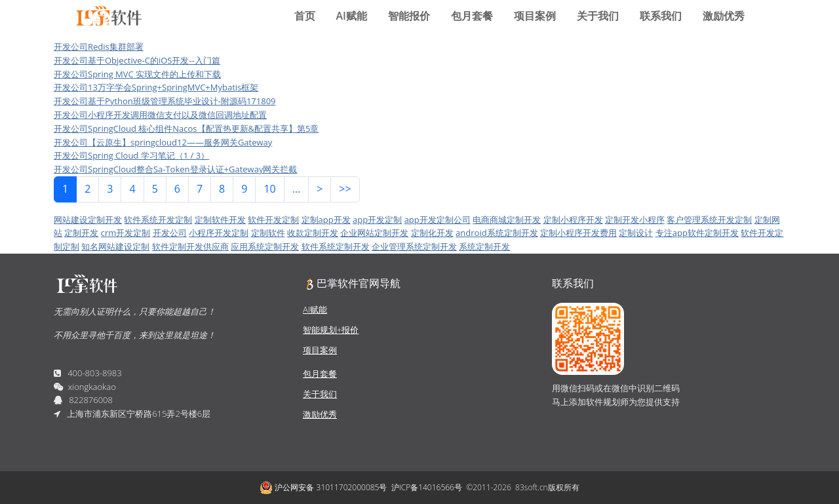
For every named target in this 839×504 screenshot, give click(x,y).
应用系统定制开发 (265, 246)
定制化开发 (432, 233)
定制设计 (636, 233)
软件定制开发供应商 (190, 246)
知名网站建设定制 (115, 246)
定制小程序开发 (573, 220)
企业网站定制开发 (374, 233)
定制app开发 (326, 220)
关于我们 (598, 16)
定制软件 (268, 233)
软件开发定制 (273, 220)
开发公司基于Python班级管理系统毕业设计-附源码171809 (165, 101)
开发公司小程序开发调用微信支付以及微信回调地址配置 (160, 115)
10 (269, 189)
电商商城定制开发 (507, 220)
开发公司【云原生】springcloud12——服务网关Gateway (163, 142)
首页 (305, 16)
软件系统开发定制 (158, 220)
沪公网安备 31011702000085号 (323, 488)
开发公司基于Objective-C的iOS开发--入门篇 (137, 60)
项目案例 (535, 16)
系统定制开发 (484, 246)
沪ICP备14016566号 (427, 487)
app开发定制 (377, 220)
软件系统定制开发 (336, 246)
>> (345, 189)
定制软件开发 (220, 220)
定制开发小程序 (635, 220)
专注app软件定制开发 (697, 233)
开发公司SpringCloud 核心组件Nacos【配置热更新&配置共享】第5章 (186, 128)
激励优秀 (724, 16)
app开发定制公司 (438, 220)
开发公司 (170, 233)
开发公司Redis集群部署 (99, 47)
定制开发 (81, 233)
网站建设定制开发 (88, 220)
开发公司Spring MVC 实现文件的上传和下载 (137, 74)
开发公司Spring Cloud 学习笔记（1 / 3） (131, 155)
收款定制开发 (313, 233)
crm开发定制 (126, 233)
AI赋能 (352, 16)
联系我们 (661, 16)
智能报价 (409, 16)
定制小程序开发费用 (578, 233)
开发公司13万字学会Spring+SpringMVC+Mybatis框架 (156, 87)
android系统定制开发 (497, 233)
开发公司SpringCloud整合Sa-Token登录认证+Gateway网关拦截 (175, 169)
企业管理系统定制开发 (414, 246)
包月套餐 (472, 16)
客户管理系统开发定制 (709, 220)
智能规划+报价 (331, 330)
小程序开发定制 (219, 233)
